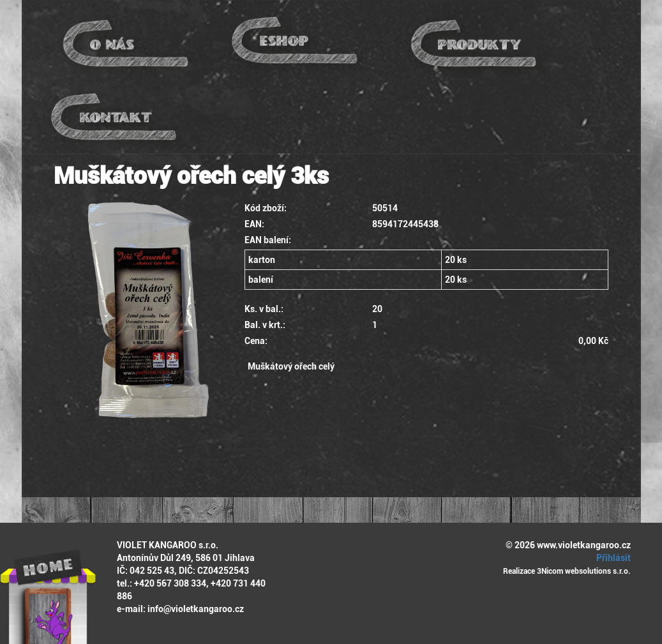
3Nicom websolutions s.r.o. (584, 571)
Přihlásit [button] (612, 558)
